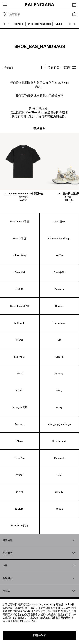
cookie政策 (29, 621)
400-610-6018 (32, 112)
